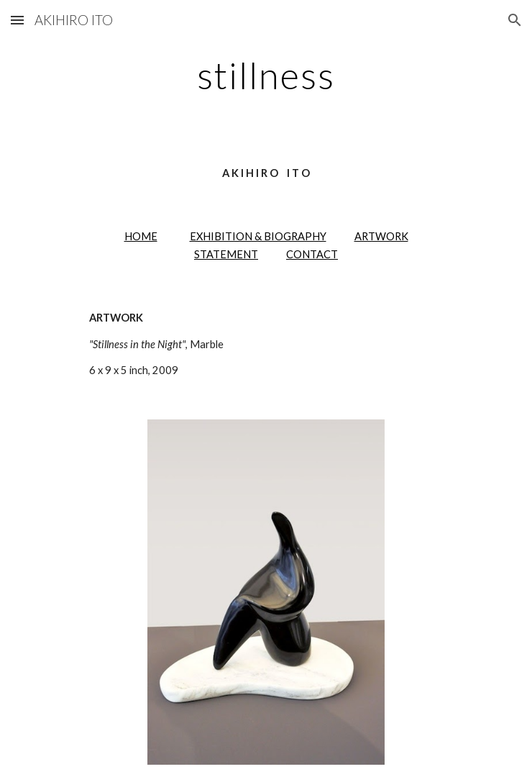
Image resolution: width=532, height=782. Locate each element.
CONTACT (312, 254)
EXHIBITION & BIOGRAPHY (258, 236)
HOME (141, 236)
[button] (17, 20)
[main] (266, 76)
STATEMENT (226, 254)
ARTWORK (381, 236)
